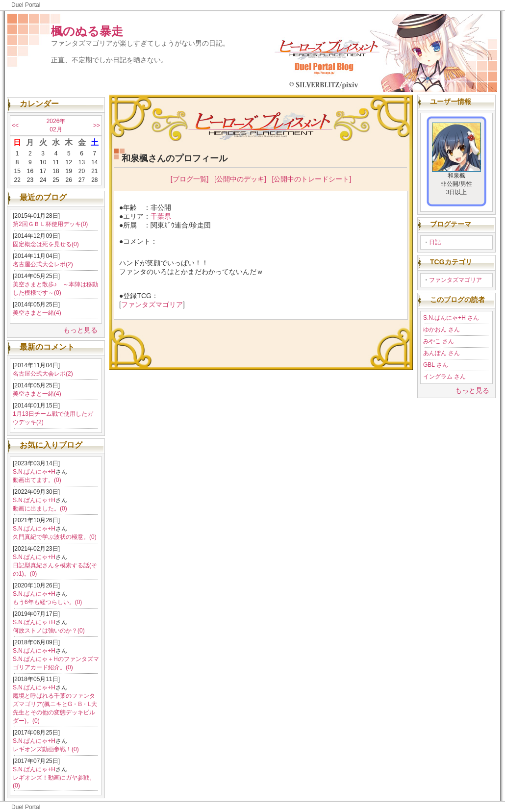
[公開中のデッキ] (240, 179)
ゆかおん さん (442, 330)
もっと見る (80, 330)
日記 (435, 242)
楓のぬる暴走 (87, 31)
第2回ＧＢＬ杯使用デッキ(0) (50, 224)
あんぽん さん (442, 353)
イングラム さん (444, 377)
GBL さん (436, 365)
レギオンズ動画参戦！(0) (46, 749)
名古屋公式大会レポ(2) (43, 264)
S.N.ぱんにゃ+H (34, 472)
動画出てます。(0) (37, 480)
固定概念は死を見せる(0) (46, 244)
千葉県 (161, 216)
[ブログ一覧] (190, 179)
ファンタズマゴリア (455, 280)
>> (97, 126)
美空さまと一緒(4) (37, 313)
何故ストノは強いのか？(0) (49, 631)
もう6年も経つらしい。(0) (47, 602)
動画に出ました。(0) (40, 508)
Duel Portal (26, 5)
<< (15, 126)
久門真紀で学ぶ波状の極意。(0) (55, 537)
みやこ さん (439, 341)
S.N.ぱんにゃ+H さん (451, 318)
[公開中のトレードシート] (312, 179)
